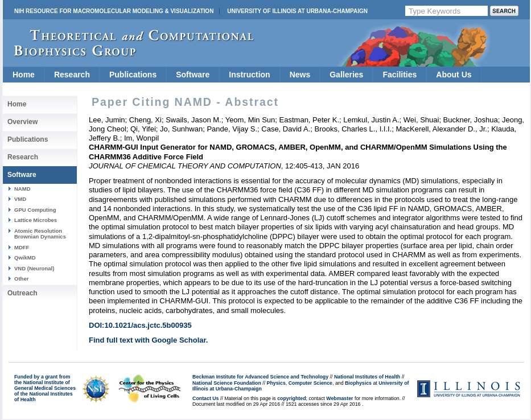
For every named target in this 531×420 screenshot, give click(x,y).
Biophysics (358, 383)
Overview (22, 122)
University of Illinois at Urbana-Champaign (297, 11)
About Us (454, 75)
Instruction (249, 75)
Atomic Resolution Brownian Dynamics (40, 234)
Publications (133, 75)
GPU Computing (35, 210)
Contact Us (205, 398)
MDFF (22, 247)
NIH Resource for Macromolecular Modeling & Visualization (114, 11)
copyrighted (291, 398)
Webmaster (339, 398)
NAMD (22, 189)
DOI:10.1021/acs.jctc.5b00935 (140, 325)
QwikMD (25, 258)
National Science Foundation (227, 383)
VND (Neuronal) (34, 268)
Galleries (346, 75)
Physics (276, 383)
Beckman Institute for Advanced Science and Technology (260, 377)
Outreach (22, 293)
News (300, 75)
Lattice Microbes (36, 220)
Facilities (400, 75)
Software (193, 75)
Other (21, 279)
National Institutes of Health (367, 377)
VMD (20, 199)
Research (72, 75)
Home (24, 75)
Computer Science (310, 383)
